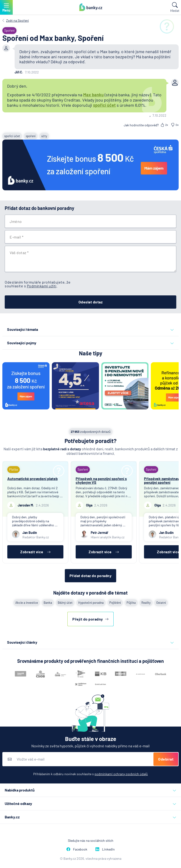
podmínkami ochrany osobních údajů (121, 774)
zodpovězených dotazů (91, 432)
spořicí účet (104, 105)
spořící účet (12, 136)
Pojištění (115, 603)
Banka (48, 603)
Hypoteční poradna (91, 603)
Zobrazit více (35, 552)
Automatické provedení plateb (33, 479)
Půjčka (131, 603)
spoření (31, 136)
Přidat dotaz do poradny (91, 576)
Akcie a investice (27, 603)
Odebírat (166, 759)
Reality (146, 603)
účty (44, 136)
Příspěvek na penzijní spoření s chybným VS (101, 480)
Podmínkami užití (42, 286)
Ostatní (161, 603)
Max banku (93, 95)
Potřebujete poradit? (91, 441)
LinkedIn (105, 849)
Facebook (77, 849)
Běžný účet (65, 603)
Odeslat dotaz (91, 302)
